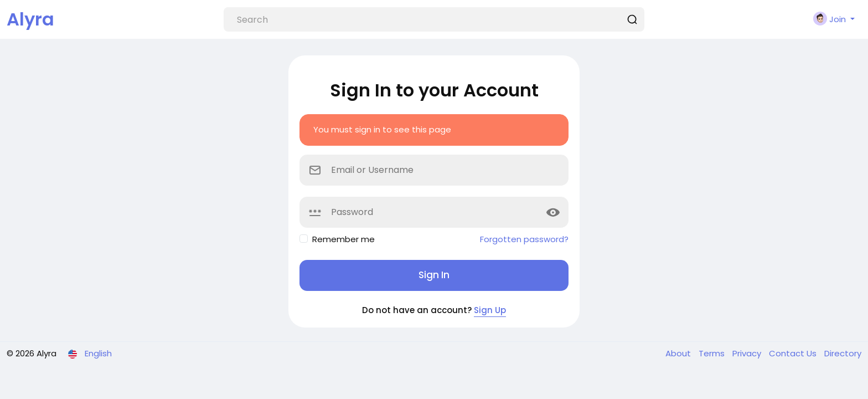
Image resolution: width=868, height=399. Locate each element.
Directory (843, 353)
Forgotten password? (524, 239)
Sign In (434, 275)
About (679, 353)
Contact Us (794, 353)
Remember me (343, 239)
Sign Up (490, 310)
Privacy (748, 353)
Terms (713, 353)
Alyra (30, 19)
